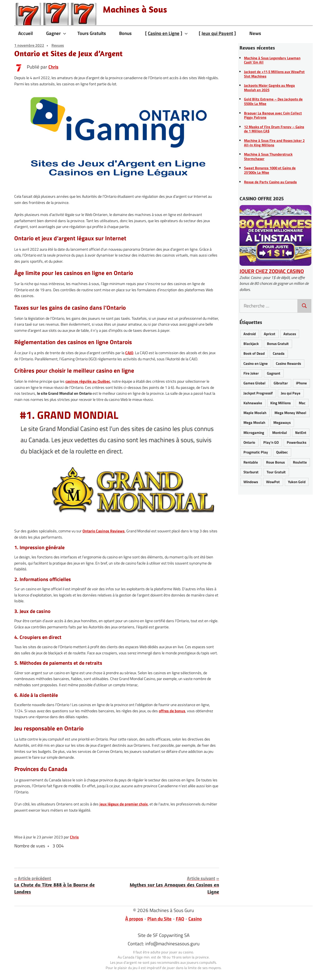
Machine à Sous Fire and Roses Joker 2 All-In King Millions (274, 143)
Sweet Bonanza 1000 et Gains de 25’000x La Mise (270, 170)
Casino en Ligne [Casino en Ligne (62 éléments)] (256, 363)
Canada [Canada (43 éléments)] (279, 353)
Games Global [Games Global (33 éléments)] (254, 383)
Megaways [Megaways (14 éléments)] (282, 422)
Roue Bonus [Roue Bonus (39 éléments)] (275, 462)
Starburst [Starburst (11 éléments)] (251, 472)
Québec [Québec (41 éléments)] (282, 452)
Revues (58, 45)
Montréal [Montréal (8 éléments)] (280, 433)
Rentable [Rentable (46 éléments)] (251, 462)
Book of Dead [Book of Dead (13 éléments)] (254, 353)
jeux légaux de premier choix (124, 804)
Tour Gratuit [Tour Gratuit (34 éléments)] (276, 472)
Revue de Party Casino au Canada (270, 182)
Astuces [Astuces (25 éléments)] (290, 334)
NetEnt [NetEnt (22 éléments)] (301, 433)
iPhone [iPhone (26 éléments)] (301, 383)
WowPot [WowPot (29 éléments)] (273, 482)
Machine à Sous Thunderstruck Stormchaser (268, 156)
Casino (195, 919)
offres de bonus (172, 711)
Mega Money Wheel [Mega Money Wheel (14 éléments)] (290, 413)
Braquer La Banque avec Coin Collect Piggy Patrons (273, 115)
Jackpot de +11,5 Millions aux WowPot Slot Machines (274, 74)
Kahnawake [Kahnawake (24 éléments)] (253, 403)
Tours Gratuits (92, 33)
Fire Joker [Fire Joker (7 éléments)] (251, 373)
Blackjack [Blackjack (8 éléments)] (251, 344)
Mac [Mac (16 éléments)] (302, 403)
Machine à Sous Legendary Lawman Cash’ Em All (272, 60)
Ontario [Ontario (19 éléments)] (249, 442)
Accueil (26, 33)
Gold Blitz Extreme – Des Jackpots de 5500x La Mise (273, 101)
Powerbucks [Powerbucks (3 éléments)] (297, 442)
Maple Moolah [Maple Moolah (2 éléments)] (255, 413)
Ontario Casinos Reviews (104, 531)
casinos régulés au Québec (88, 381)
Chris (53, 67)
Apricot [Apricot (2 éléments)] (270, 334)
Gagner (56, 33)
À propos (134, 919)
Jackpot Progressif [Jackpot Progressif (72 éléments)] (258, 393)
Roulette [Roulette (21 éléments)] (300, 462)
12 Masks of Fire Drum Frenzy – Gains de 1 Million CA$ (274, 129)
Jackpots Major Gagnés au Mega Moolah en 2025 (269, 88)
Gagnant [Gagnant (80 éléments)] (274, 373)
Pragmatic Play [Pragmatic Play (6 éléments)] (256, 452)
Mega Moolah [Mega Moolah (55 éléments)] (254, 422)
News (255, 33)
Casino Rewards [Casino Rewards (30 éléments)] (288, 363)
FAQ (180, 919)
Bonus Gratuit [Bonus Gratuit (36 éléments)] (278, 344)
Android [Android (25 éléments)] (250, 334)
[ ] (166, 33)
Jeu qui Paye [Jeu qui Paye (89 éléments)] (291, 393)
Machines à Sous (135, 9)
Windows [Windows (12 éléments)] (251, 482)
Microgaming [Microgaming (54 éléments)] (254, 433)
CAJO (129, 353)
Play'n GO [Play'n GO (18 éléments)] (271, 442)
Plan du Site (159, 919)
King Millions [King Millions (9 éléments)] (280, 403)
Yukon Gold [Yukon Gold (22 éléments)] (297, 482)
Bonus (125, 33)
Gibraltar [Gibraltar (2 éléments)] (281, 383)
